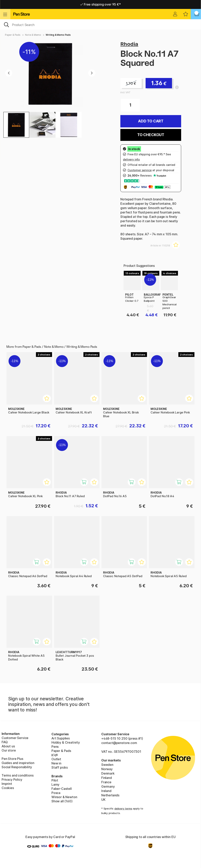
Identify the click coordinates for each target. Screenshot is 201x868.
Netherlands (110, 795)
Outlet (56, 759)
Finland (107, 778)
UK (103, 800)
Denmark (108, 773)
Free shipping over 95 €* (100, 4)
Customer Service (15, 738)
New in (56, 763)
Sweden (107, 765)
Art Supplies (61, 738)
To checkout (151, 135)
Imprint (7, 784)
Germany (108, 786)
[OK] (100, 24)
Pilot (55, 780)
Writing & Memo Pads (58, 35)
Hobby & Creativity (66, 742)
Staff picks (60, 767)
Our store (9, 750)
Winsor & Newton (64, 797)
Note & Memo (33, 35)
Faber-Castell (62, 789)
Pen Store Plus (12, 759)
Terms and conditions (17, 775)
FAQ (5, 742)
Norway (107, 769)
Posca (56, 793)
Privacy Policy (12, 780)
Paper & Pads (13, 35)
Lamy (55, 784)
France (106, 782)
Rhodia (129, 44)
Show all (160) (62, 801)
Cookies (8, 788)
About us (8, 746)
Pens (55, 747)
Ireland (106, 791)
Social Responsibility (17, 767)
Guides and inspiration (18, 763)
